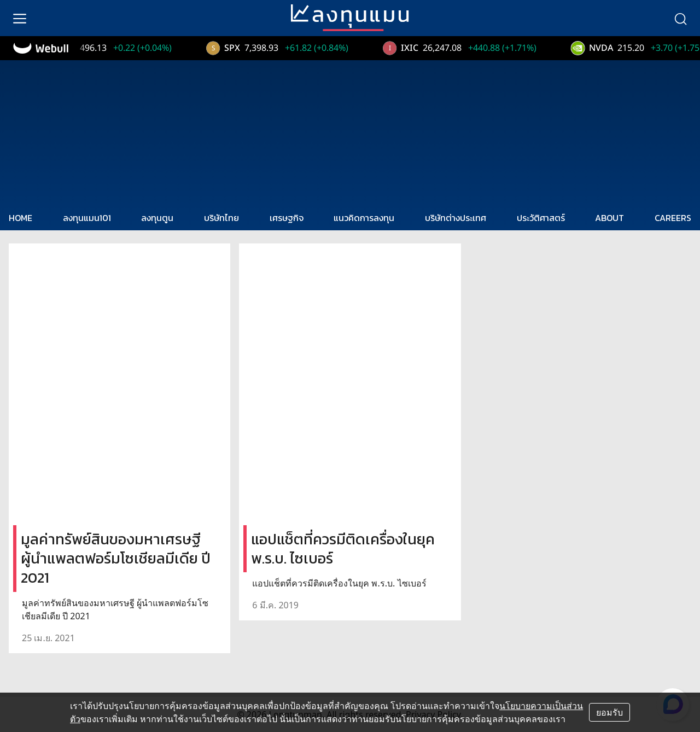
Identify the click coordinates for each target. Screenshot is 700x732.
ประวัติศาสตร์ (541, 218)
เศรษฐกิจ (287, 218)
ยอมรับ (609, 712)
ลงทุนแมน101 (87, 218)
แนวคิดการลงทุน (364, 218)
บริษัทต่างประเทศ (456, 218)
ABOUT (609, 218)
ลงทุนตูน (157, 218)
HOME (21, 218)
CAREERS (673, 218)
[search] (680, 18)
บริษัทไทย (221, 218)
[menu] (20, 18)
